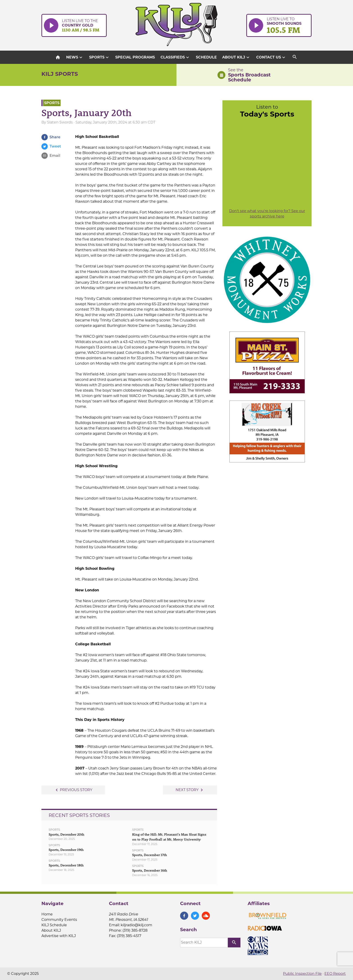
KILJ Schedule (54, 925)
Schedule (206, 57)
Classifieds (175, 57)
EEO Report (335, 974)
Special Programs (135, 57)
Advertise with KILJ (59, 936)
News (75, 57)
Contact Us (271, 57)
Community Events (59, 920)
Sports (100, 57)
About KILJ (236, 57)
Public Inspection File (302, 974)
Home (47, 914)
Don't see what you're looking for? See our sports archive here (267, 214)
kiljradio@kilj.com (136, 925)
